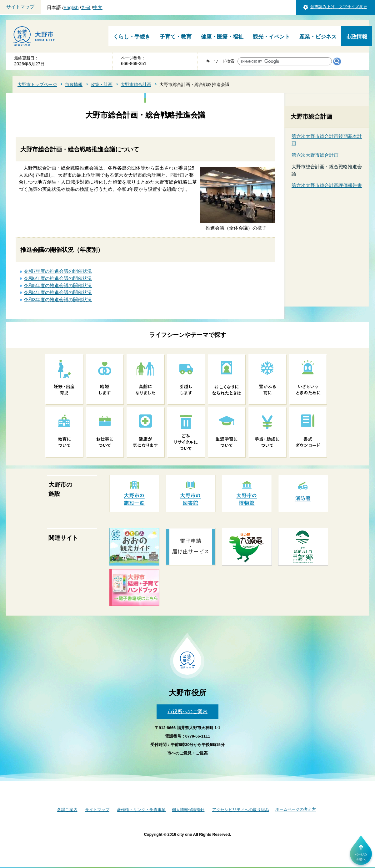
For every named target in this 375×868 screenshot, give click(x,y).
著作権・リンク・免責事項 (141, 810)
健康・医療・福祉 (222, 37)
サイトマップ (20, 7)
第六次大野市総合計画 (315, 155)
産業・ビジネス (318, 37)
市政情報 (357, 37)
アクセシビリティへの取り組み (241, 810)
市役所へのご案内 (187, 711)
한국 (86, 8)
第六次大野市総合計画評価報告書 (327, 185)
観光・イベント (271, 37)
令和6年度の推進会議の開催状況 (58, 278)
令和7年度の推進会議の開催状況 (58, 271)
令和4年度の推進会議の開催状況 (58, 292)
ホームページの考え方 (296, 809)
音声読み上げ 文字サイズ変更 (339, 7)
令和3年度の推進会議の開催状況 (58, 299)
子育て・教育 (176, 37)
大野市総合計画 (136, 84)
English (71, 8)
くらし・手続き (132, 37)
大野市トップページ (37, 84)
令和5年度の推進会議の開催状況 (58, 285)
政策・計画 (102, 84)
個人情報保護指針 (188, 810)
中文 (98, 8)
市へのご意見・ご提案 (187, 753)
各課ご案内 (67, 810)
